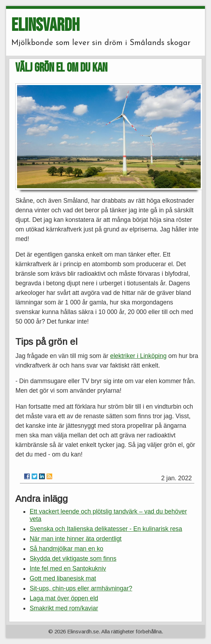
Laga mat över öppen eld (64, 598)
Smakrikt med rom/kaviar (64, 608)
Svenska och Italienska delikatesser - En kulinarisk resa (106, 529)
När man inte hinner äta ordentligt (75, 539)
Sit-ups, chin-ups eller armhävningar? (81, 588)
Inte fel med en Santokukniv (68, 569)
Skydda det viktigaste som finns (73, 559)
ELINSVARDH (45, 25)
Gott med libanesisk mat (63, 578)
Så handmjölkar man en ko (66, 549)
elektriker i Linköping (138, 356)
